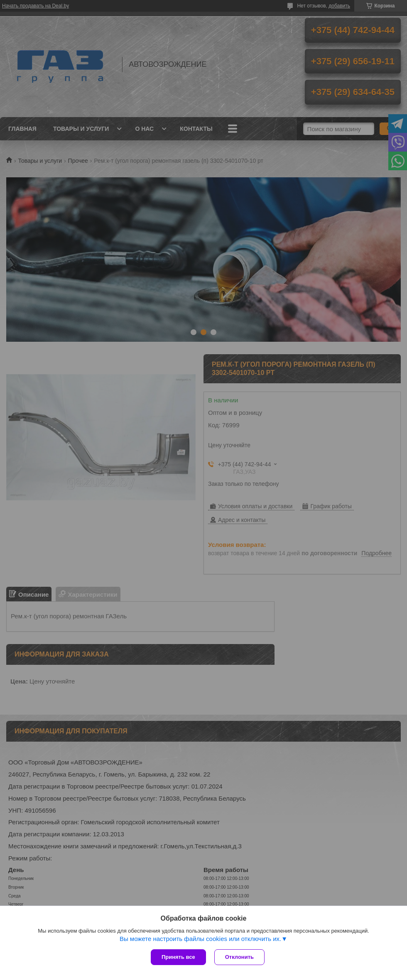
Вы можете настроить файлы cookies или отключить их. (200, 939)
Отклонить (239, 957)
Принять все (178, 957)
